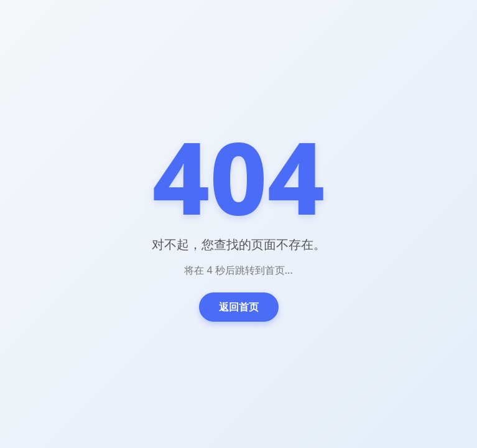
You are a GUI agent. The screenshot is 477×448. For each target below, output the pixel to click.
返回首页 (239, 307)
